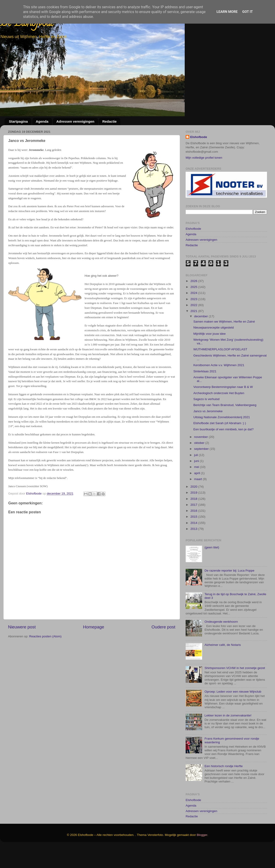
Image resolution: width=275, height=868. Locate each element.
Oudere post (163, 627)
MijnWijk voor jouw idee (210, 355)
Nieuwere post (22, 627)
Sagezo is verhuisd (206, 421)
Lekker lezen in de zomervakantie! (228, 737)
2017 (194, 526)
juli (196, 477)
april (197, 495)
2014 (194, 544)
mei (197, 489)
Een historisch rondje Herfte (224, 788)
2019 (194, 514)
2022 (194, 327)
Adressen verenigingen (75, 121)
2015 (194, 538)
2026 (194, 303)
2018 (194, 520)
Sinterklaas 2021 (205, 393)
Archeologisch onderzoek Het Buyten (219, 415)
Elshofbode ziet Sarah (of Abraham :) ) (220, 445)
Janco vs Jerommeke (208, 433)
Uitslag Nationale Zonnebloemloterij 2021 (222, 439)
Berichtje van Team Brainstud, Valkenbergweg (225, 427)
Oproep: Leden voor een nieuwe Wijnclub (233, 713)
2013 (194, 550)
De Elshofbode (27, 24)
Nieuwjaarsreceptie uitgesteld (214, 349)
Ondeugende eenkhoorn (221, 643)
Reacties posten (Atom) (45, 636)
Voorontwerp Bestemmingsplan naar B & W (223, 409)
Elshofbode (199, 137)
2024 (194, 315)
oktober (200, 464)
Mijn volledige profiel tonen (204, 158)
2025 (194, 308)
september (202, 471)
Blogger (202, 856)
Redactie (109, 121)
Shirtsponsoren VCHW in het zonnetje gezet (235, 690)
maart (198, 501)
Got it (247, 12)
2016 (194, 532)
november (201, 458)
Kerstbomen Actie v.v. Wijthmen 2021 (219, 387)
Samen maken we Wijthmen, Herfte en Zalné (224, 343)
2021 (194, 333)
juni (197, 482)
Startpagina (18, 121)
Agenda (42, 121)
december (201, 338)
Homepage (93, 627)
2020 (194, 508)
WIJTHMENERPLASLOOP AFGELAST (220, 371)
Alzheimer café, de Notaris (223, 666)
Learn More (227, 12)
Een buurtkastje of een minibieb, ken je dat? (224, 451)
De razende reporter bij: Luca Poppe (229, 592)
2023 (194, 321)
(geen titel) (212, 569)
